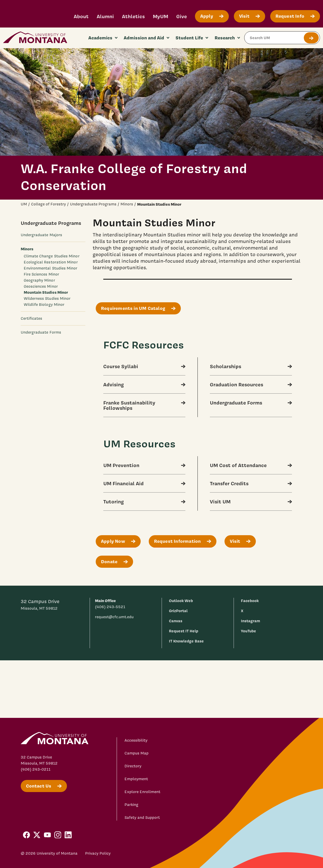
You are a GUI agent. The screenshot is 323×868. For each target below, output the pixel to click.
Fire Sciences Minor (41, 274)
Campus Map (136, 753)
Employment (136, 779)
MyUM (160, 16)
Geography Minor (39, 280)
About (81, 16)
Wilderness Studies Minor (47, 299)
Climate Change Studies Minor (52, 256)
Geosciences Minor (41, 286)
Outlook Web (181, 601)
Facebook (250, 601)
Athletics (133, 16)
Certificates (32, 318)
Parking (131, 805)
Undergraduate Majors (42, 235)
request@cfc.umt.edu (114, 617)
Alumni (105, 16)
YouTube (249, 631)
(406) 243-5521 (110, 607)
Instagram (251, 621)
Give (182, 16)
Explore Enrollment (142, 792)
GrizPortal (178, 611)
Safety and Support (142, 818)
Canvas (176, 621)
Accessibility (136, 740)
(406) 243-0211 (36, 769)
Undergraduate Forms (41, 332)
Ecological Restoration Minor (51, 262)
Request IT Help (184, 631)
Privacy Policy (98, 853)
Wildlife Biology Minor (44, 305)
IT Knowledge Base (186, 641)
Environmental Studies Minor (51, 268)
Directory (133, 766)
